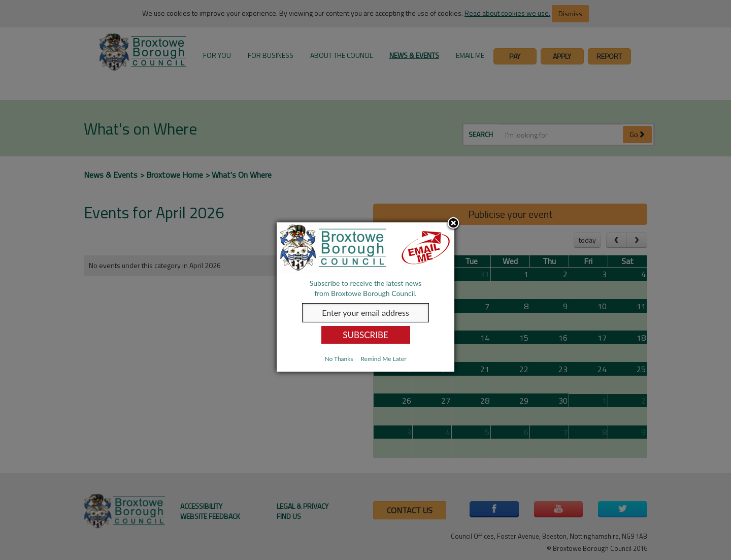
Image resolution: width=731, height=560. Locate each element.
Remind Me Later (383, 359)
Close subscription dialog (453, 224)
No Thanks (339, 359)
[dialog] (365, 297)
